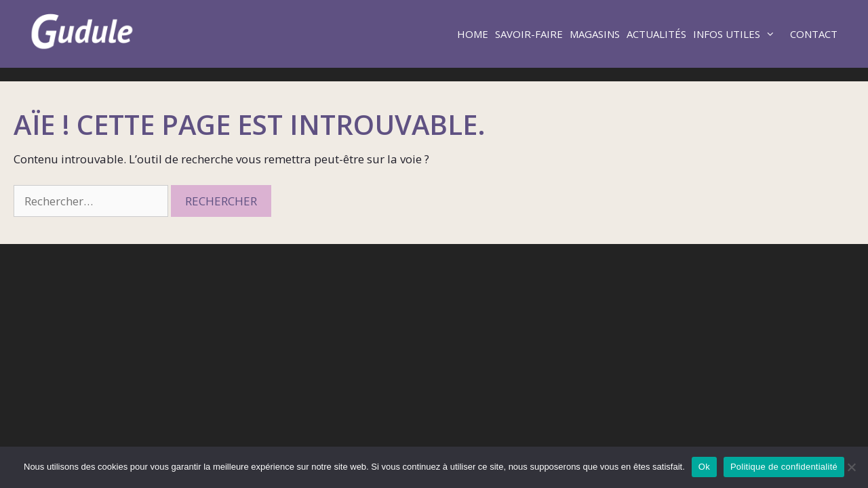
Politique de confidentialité (784, 467)
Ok (704, 467)
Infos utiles (740, 34)
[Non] (851, 467)
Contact (814, 34)
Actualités (656, 34)
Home (473, 34)
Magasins (595, 34)
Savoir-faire (529, 34)
